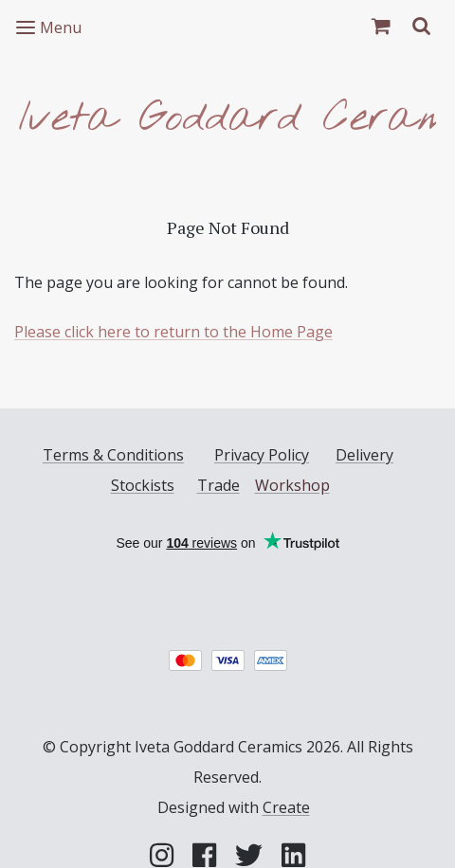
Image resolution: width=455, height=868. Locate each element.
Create (286, 807)
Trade (218, 485)
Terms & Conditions (113, 455)
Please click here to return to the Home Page (173, 332)
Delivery (364, 455)
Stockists (143, 485)
